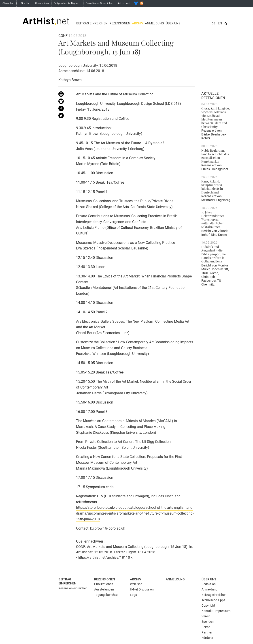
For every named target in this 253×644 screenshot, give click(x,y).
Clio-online (8, 3)
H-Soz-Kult (25, 3)
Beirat (206, 627)
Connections (42, 3)
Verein (206, 616)
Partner (207, 632)
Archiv (138, 23)
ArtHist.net (124, 3)
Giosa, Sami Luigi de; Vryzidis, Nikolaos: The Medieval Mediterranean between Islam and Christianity (216, 117)
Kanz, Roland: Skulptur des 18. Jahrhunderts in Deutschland (212, 187)
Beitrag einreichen (92, 23)
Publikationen (104, 584)
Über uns (173, 23)
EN (220, 23)
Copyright (208, 605)
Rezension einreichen (73, 588)
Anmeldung (154, 23)
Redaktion (209, 584)
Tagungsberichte (106, 595)
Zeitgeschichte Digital (66, 3)
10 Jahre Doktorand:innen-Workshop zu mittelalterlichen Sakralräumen (214, 219)
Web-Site (136, 584)
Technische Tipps (213, 600)
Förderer (207, 638)
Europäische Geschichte (99, 3)
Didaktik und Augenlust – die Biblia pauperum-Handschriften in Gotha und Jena (214, 254)
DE (213, 23)
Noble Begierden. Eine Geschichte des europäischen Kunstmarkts (215, 156)
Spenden (208, 622)
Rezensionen (120, 23)
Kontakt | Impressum (216, 611)
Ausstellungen (104, 589)
